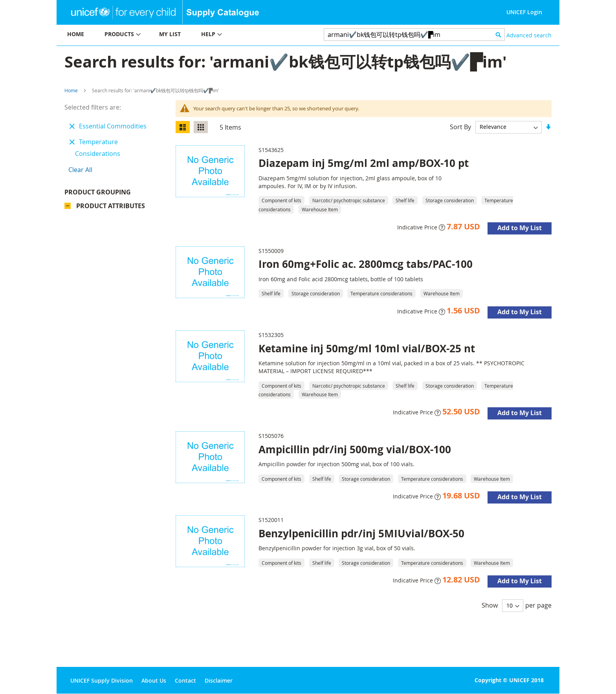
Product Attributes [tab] (111, 208)
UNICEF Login (524, 12)
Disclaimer (219, 680)
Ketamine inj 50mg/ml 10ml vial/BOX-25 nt (367, 348)
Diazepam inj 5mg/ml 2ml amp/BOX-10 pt (364, 163)
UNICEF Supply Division (102, 680)
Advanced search (529, 35)
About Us (154, 680)
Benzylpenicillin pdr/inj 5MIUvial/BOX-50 (361, 533)
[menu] (182, 35)
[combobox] (414, 35)
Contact (185, 680)
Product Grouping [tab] (109, 194)
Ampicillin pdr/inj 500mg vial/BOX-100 (355, 449)
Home (71, 90)
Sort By (460, 126)
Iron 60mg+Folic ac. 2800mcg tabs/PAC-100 (366, 264)
